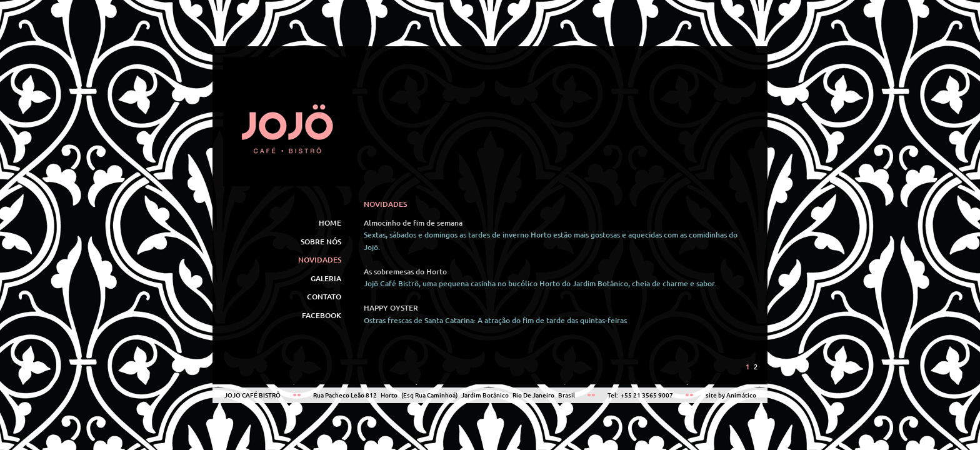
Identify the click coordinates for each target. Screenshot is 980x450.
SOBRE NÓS (321, 242)
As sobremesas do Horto (405, 272)
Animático (741, 395)
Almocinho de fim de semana (413, 223)
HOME (330, 223)
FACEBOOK (322, 315)
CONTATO (324, 297)
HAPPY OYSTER (391, 308)
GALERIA (326, 278)
